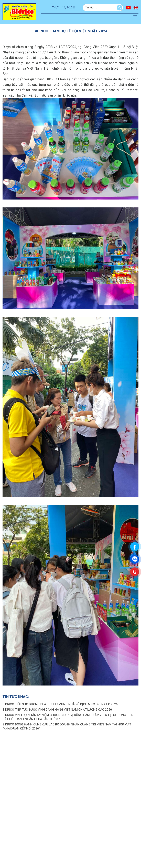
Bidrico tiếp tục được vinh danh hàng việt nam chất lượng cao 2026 (57, 710)
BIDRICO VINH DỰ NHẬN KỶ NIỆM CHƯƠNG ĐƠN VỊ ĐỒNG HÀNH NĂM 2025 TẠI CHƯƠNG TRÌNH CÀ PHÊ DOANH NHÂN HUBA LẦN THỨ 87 (69, 717)
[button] (135, 17)
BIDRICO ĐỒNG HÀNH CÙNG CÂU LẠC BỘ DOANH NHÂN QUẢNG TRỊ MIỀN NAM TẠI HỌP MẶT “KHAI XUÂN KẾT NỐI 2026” (67, 726)
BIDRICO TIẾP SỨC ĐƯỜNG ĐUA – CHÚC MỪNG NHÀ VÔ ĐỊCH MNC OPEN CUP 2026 (60, 704)
